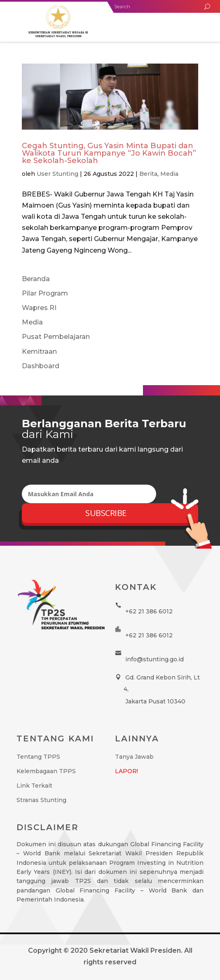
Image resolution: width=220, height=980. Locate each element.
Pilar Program (45, 293)
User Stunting (57, 174)
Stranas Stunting (41, 800)
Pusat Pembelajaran (56, 337)
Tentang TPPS (38, 757)
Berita (148, 174)
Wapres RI (39, 308)
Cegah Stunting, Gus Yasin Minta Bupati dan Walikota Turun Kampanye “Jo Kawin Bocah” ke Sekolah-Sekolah (109, 153)
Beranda (36, 279)
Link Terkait (34, 786)
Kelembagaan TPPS (46, 771)
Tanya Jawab (134, 757)
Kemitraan (39, 352)
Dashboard (41, 366)
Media (169, 174)
